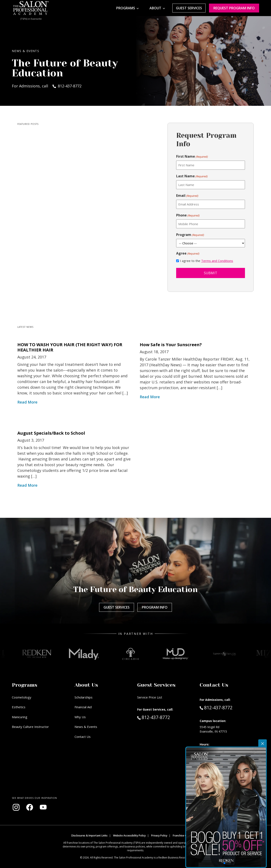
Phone (188, 215)
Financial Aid (83, 707)
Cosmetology (22, 697)
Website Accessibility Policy (129, 836)
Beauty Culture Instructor (30, 727)
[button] (246, 821)
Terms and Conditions (217, 261)
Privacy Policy (159, 836)
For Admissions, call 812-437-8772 (47, 86)
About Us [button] (86, 685)
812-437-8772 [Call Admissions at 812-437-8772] (216, 707)
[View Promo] (247, 788)
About (155, 8)
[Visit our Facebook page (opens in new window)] (30, 807)
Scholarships (84, 697)
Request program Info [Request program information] (234, 8)
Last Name (192, 176)
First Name (192, 156)
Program (190, 235)
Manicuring (20, 717)
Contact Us (83, 737)
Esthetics (19, 707)
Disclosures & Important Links (89, 836)
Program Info (155, 607)
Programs (126, 8)
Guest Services (189, 8)
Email (187, 196)
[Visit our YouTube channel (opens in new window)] (43, 807)
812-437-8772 (163, 717)
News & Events (86, 727)
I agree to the (207, 261)
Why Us (80, 717)
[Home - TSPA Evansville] (31, 8)
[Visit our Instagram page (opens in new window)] (16, 807)
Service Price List (150, 697)
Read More (27, 402)
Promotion (251, 741)
